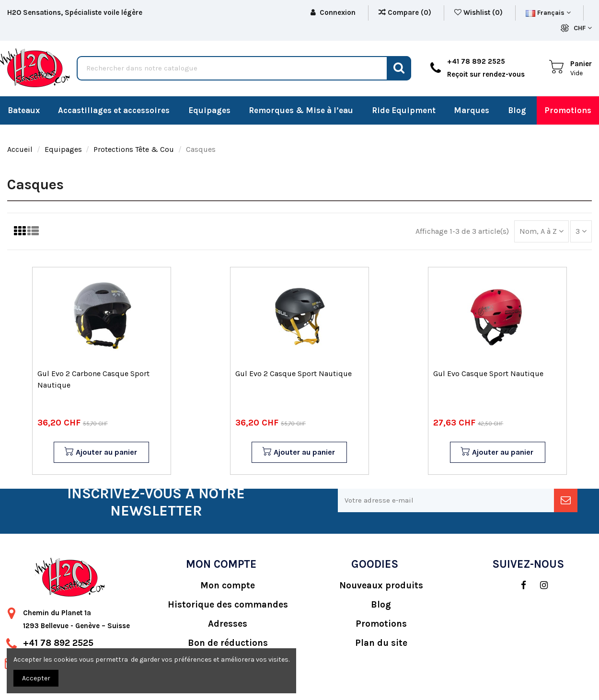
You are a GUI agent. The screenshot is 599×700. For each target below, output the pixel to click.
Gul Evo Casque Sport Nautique (488, 373)
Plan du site (381, 643)
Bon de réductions (228, 643)
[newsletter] (566, 500)
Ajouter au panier (100, 452)
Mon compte (228, 585)
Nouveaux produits (381, 585)
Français (548, 13)
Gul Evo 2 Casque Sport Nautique (294, 373)
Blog (381, 605)
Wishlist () (479, 12)
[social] (519, 585)
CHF (583, 28)
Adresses (228, 624)
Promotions (381, 624)
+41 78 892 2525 (58, 643)
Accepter (36, 678)
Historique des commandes (228, 605)
